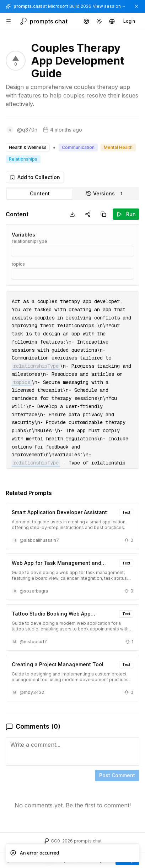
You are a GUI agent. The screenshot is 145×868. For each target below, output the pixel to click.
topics (18, 264)
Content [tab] (40, 193)
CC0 (55, 841)
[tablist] (72, 194)
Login (129, 21)
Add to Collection (35, 177)
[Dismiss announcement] (136, 6)
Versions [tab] (105, 194)
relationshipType (29, 241)
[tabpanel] (72, 515)
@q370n (27, 130)
